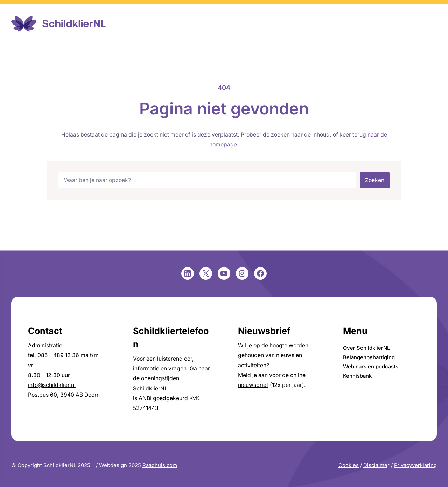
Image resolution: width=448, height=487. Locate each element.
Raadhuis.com (160, 465)
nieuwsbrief (253, 385)
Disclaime (375, 465)
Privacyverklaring (415, 465)
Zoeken (375, 180)
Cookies (349, 465)
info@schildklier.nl (52, 385)
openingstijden (160, 378)
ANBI (145, 398)
